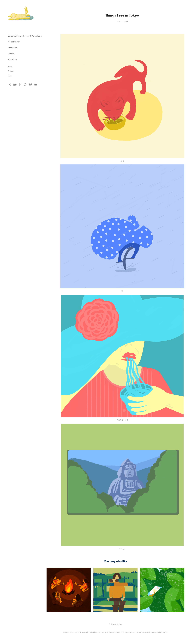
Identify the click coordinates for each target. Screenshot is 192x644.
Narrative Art (14, 42)
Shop (10, 76)
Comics (11, 53)
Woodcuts (12, 59)
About (10, 67)
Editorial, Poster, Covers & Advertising (25, 36)
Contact (11, 71)
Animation (12, 48)
